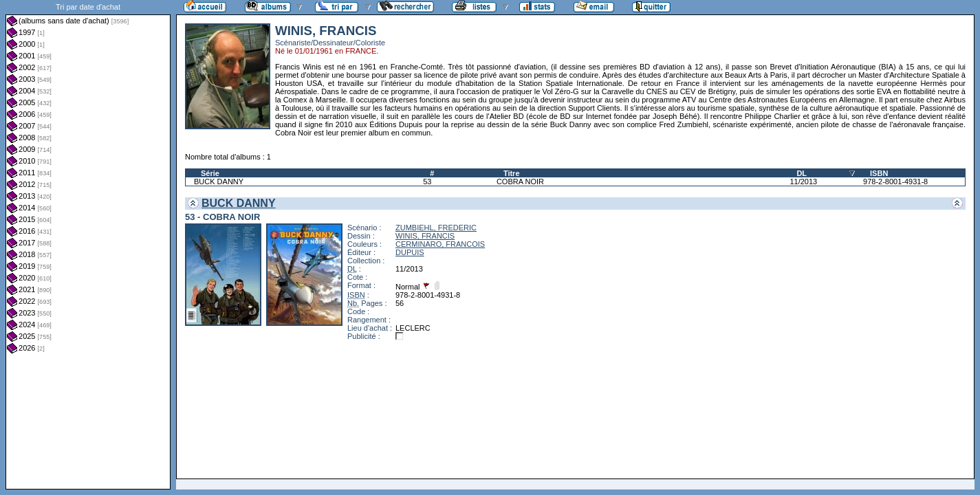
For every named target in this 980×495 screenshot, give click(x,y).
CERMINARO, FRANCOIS (440, 244)
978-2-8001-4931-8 (895, 181)
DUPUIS (410, 252)
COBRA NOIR (520, 181)
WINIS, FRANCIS (425, 236)
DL (802, 173)
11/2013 (803, 181)
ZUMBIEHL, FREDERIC (436, 228)
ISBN (879, 173)
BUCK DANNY (219, 181)
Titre (512, 173)
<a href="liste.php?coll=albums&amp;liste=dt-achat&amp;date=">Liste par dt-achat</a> (88, 245)
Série (210, 173)
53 (427, 181)
